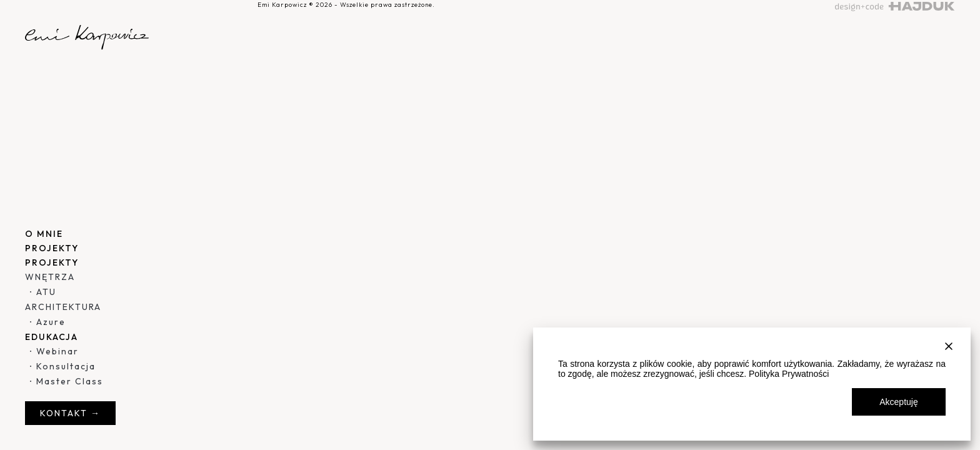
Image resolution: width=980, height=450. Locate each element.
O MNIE (44, 234)
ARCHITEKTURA (63, 307)
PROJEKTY (52, 248)
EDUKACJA (52, 337)
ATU (46, 292)
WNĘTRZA (50, 277)
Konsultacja (66, 366)
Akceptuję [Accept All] (898, 402)
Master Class (70, 381)
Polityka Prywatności (789, 374)
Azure (51, 322)
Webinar (57, 351)
